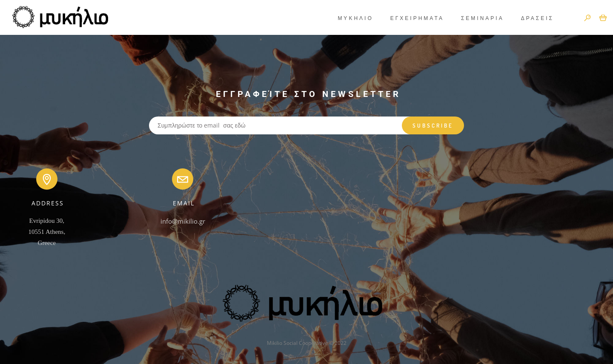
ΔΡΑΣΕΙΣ (531, 18)
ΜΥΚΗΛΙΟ (349, 18)
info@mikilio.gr (183, 221)
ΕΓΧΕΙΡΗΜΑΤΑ (411, 18)
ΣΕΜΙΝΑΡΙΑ (476, 18)
